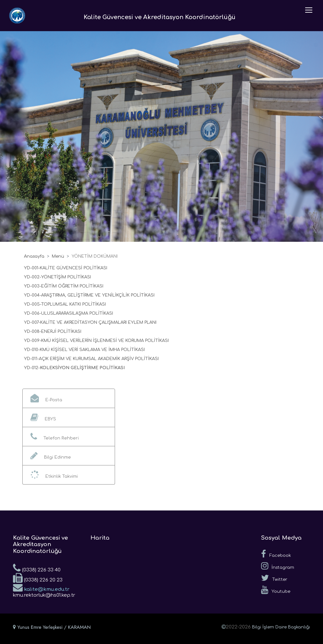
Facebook (276, 554)
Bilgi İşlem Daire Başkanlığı (281, 627)
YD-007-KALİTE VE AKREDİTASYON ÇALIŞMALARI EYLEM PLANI (90, 322)
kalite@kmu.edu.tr (41, 587)
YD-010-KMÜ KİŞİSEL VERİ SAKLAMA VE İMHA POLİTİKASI (84, 350)
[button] (69, 398)
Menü (58, 256)
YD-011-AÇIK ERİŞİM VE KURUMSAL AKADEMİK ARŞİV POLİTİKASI (91, 359)
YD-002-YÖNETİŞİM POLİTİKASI (58, 277)
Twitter (274, 578)
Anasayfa (34, 256)
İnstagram (278, 566)
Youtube (276, 590)
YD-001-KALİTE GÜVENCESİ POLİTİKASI (66, 268)
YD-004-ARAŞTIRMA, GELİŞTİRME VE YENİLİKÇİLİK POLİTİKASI (89, 295)
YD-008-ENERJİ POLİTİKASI (53, 332)
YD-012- (32, 368)
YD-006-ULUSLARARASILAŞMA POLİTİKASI (69, 313)
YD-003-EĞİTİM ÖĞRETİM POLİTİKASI (64, 286)
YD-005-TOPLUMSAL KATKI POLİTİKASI (65, 304)
